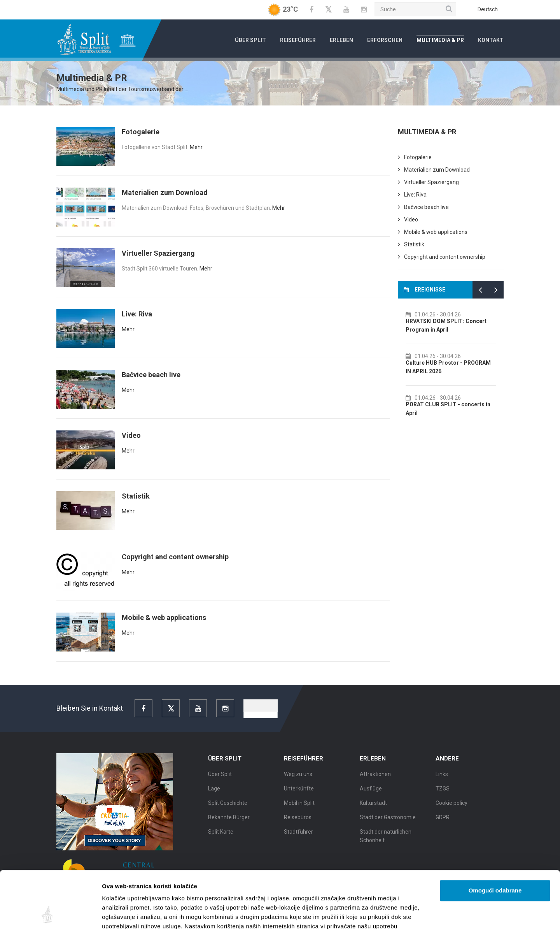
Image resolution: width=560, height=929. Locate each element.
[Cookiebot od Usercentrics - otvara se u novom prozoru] (50, 914)
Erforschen (385, 40)
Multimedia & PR (440, 40)
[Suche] (415, 9)
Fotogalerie (141, 132)
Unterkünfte (299, 793)
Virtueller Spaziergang (158, 253)
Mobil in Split (299, 808)
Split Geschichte (228, 808)
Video (131, 435)
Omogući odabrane (495, 837)
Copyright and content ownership (175, 557)
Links (442, 779)
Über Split (250, 40)
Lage (214, 793)
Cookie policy (451, 808)
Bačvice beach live (151, 375)
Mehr (196, 147)
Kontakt (491, 40)
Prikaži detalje (403, 914)
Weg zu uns (298, 779)
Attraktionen (375, 779)
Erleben (341, 40)
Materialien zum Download (165, 192)
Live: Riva (137, 314)
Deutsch (488, 9)
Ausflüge (371, 793)
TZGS (443, 793)
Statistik (136, 496)
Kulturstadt (373, 808)
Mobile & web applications (164, 617)
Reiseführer (298, 40)
